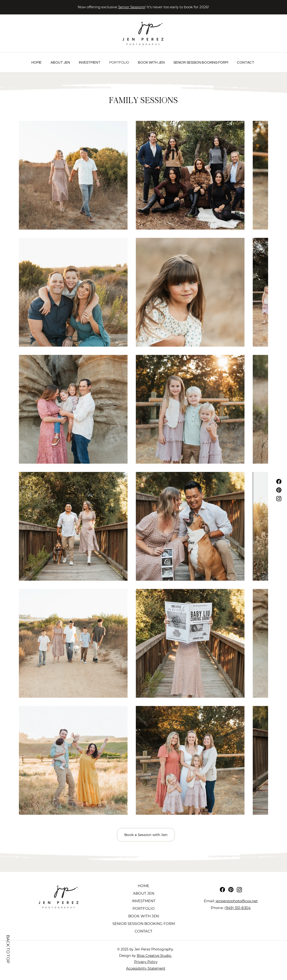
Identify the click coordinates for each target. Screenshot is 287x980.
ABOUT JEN (144, 893)
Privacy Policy (146, 962)
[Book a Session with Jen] (146, 835)
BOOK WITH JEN (143, 916)
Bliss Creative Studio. (154, 956)
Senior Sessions (131, 7)
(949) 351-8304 (238, 908)
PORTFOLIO (144, 908)
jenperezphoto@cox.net (237, 901)
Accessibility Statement (146, 968)
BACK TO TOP (8, 949)
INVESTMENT (144, 901)
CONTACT (143, 931)
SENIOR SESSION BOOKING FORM (144, 924)
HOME (143, 886)
